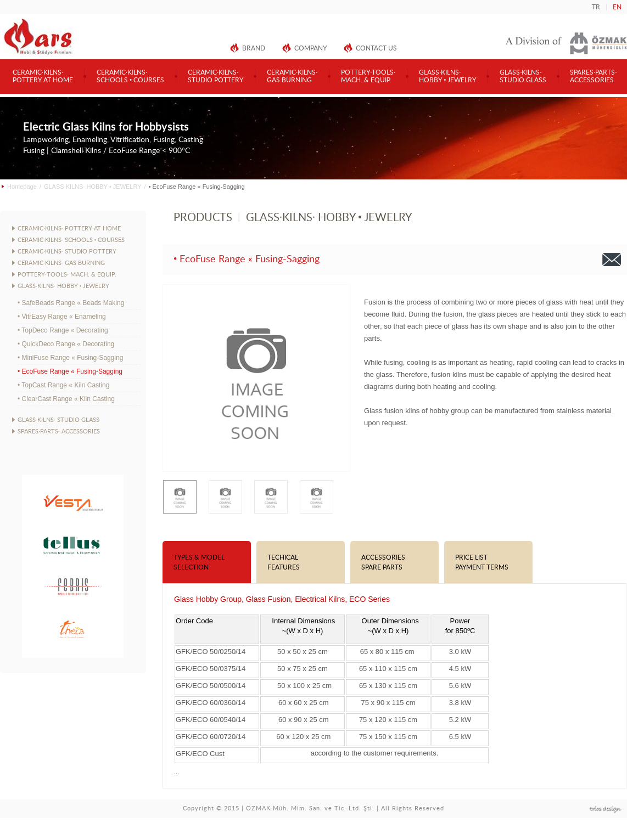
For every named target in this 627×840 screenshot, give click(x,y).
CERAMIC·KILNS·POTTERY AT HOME (43, 76)
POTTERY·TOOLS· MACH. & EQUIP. (67, 275)
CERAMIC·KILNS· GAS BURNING (61, 263)
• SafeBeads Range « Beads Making (71, 303)
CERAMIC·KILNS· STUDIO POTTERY (67, 252)
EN (617, 7)
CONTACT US (376, 48)
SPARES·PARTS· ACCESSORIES (59, 432)
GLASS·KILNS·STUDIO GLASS (523, 76)
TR (596, 7)
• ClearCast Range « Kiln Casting (66, 399)
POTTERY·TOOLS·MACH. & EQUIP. (368, 76)
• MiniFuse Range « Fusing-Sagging (70, 358)
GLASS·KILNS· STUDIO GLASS (58, 420)
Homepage (22, 187)
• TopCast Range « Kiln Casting (63, 385)
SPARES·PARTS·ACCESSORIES (593, 76)
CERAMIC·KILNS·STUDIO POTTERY (215, 76)
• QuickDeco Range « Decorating (66, 344)
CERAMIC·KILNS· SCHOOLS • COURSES (71, 240)
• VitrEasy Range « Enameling (62, 317)
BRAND (254, 48)
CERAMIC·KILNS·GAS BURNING (292, 76)
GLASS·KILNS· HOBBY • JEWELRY (93, 187)
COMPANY (310, 48)
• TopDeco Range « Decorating (63, 330)
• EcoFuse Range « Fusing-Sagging (70, 371)
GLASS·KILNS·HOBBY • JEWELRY (447, 76)
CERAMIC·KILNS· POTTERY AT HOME (69, 229)
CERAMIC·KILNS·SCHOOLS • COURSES (130, 76)
